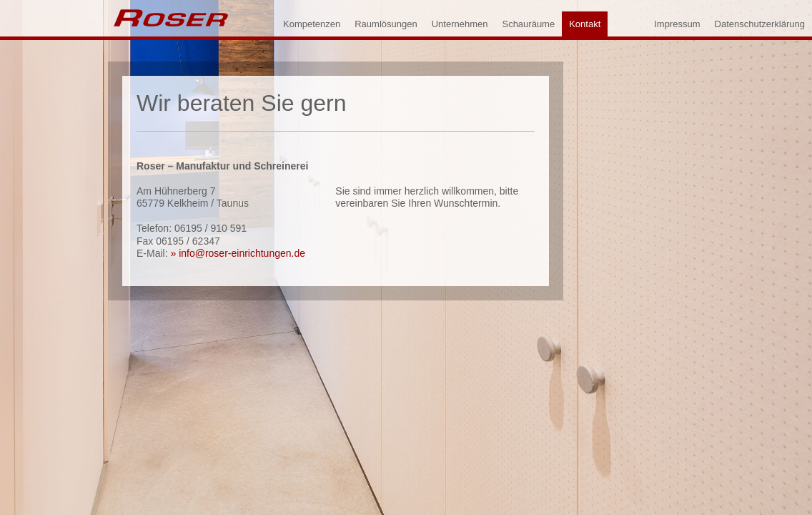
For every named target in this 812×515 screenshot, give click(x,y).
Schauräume (528, 24)
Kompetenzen (312, 24)
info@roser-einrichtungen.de (242, 253)
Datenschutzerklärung (760, 24)
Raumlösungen (386, 24)
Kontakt (585, 24)
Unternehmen (460, 24)
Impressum (677, 24)
